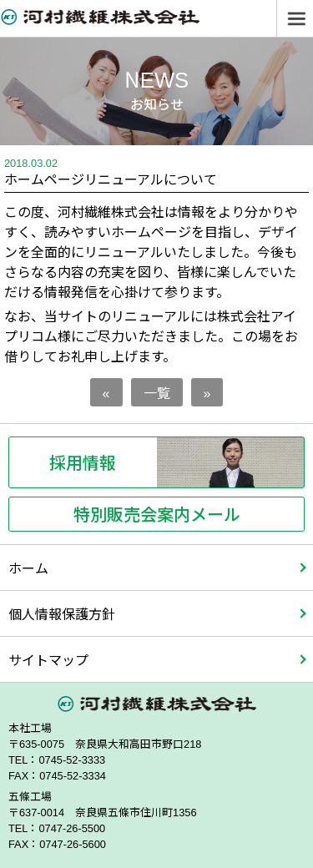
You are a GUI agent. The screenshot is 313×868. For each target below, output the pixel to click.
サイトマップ (48, 659)
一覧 (157, 392)
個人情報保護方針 (62, 613)
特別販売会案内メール (157, 514)
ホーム (28, 568)
